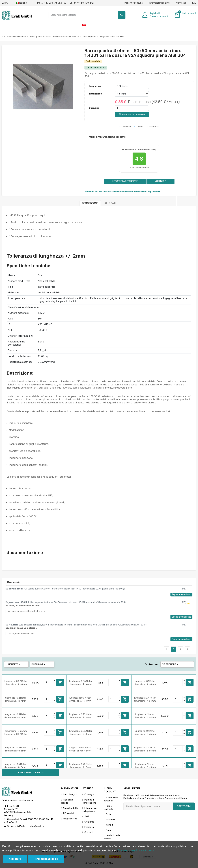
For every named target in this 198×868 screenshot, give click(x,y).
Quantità (94, 108)
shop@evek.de (37, 826)
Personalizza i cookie (46, 859)
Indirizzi (109, 825)
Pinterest (153, 127)
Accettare (15, 859)
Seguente (187, 649)
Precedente (167, 649)
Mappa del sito (70, 819)
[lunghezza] (132, 86)
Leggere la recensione (125, 181)
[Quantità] (132, 108)
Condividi (125, 127)
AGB (87, 817)
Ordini (108, 814)
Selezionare (170, 664)
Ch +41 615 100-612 (82, 3)
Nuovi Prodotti (70, 808)
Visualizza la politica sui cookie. (136, 850)
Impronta (89, 827)
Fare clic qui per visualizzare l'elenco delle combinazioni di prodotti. (122, 192)
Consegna (89, 795)
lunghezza (95, 86)
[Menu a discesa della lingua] (23, 3)
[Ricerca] (87, 15)
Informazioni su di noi (159, 3)
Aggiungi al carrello (60, 682)
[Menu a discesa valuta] (6, 3)
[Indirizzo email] (148, 806)
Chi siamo (89, 822)
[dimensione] (132, 94)
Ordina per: (152, 664)
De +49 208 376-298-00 (52, 3)
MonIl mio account (134, 3)
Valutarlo (160, 181)
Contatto (181, 3)
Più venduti (69, 813)
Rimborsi (110, 820)
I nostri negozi (70, 795)
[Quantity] (49, 682)
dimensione (95, 94)
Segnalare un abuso (181, 595)
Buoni (108, 830)
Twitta (139, 127)
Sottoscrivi (184, 806)
